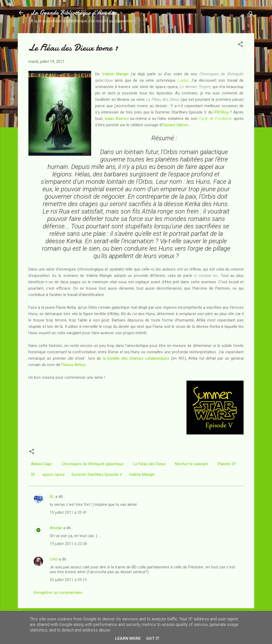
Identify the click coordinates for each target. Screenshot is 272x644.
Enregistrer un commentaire (58, 593)
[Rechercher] (251, 14)
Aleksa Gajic (41, 464)
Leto (54, 559)
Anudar (56, 528)
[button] (240, 45)
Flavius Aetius (73, 365)
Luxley (183, 80)
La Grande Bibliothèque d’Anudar (74, 13)
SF (33, 475)
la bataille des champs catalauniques (136, 358)
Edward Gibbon (175, 125)
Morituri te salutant (192, 464)
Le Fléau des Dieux (149, 464)
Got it (153, 638)
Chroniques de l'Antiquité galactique (93, 464)
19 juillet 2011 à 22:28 (68, 544)
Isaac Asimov (117, 119)
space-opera (53, 475)
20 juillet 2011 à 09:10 (68, 580)
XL (52, 497)
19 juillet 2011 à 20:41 (68, 512)
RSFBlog (221, 112)
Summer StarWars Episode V (97, 475)
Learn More (128, 638)
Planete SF (227, 464)
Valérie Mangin (115, 74)
